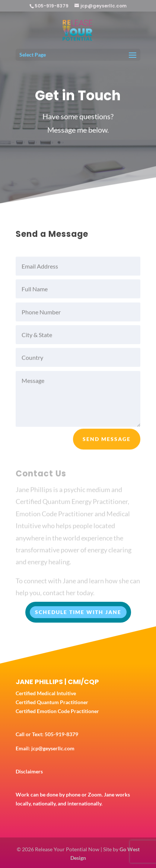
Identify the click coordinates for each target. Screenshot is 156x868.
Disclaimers (29, 771)
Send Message (107, 442)
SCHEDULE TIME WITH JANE (78, 612)
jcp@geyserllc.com (53, 748)
